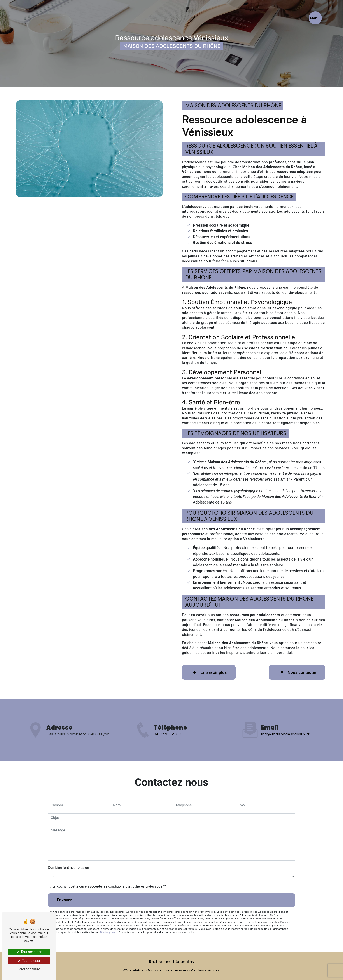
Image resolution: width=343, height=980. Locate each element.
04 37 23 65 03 (167, 742)
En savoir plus (209, 672)
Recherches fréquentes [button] (172, 962)
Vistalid (133, 970)
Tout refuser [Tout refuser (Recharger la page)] (29, 961)
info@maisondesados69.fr (285, 726)
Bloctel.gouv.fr (109, 932)
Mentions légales (205, 970)
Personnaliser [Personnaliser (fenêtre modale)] (29, 969)
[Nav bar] (315, 18)
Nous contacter (297, 672)
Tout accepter (29, 952)
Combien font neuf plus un (68, 868)
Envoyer (64, 900)
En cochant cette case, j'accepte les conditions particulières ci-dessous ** (109, 886)
